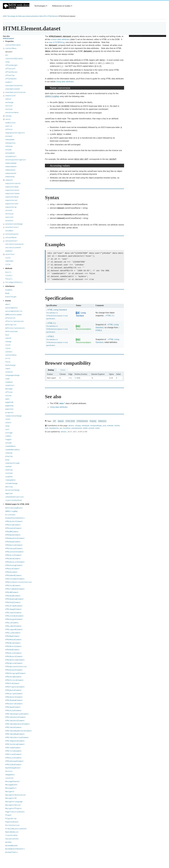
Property (93, 421)
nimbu (97, 428)
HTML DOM (70, 421)
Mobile (63, 370)
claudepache (54, 428)
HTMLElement (52, 16)
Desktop (51, 370)
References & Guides (62, 6)
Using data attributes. (65, 82)
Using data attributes (59, 407)
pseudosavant (77, 428)
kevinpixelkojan (96, 426)
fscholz (117, 426)
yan (61, 428)
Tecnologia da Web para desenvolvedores (23, 16)
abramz (71, 426)
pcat (104, 426)
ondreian (110, 426)
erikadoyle (86, 426)
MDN (5, 16)
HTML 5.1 (110, 316)
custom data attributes (60, 39)
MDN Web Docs (16, 6)
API (54, 421)
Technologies (41, 6)
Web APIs (43, 16)
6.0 (76, 378)
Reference (102, 421)
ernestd (91, 428)
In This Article (147, 36)
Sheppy (78, 426)
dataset (61, 421)
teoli (46, 428)
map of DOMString (56, 42)
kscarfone (67, 428)
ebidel (85, 428)
